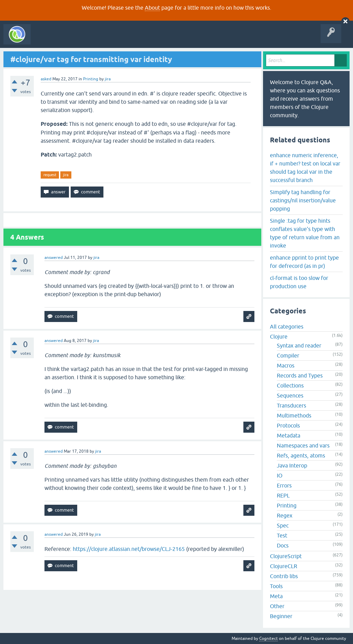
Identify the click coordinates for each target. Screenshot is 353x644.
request (50, 175)
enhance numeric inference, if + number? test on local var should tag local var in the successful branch (305, 168)
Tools (276, 586)
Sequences (290, 395)
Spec (283, 525)
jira (66, 175)
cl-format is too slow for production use (299, 282)
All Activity (46, 39)
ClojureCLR (284, 566)
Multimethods (294, 415)
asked (46, 79)
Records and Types (300, 375)
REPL (283, 495)
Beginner (281, 616)
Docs (283, 545)
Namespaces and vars (303, 445)
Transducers (291, 405)
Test (282, 535)
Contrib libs (284, 576)
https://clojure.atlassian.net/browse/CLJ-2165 (129, 549)
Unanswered (103, 39)
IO (280, 475)
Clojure (279, 336)
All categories (287, 326)
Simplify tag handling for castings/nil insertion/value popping (303, 200)
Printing (91, 79)
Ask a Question (158, 39)
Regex (285, 515)
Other (277, 606)
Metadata (289, 435)
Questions (74, 39)
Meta (276, 596)
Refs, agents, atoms (301, 455)
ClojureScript (286, 556)
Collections (290, 385)
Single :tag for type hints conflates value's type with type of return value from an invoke (305, 233)
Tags (129, 39)
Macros (286, 365)
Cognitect (269, 638)
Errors (284, 485)
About (152, 8)
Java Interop (292, 465)
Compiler (288, 355)
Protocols (288, 425)
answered (54, 258)
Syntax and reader (299, 345)
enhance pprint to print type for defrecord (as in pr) (304, 262)
